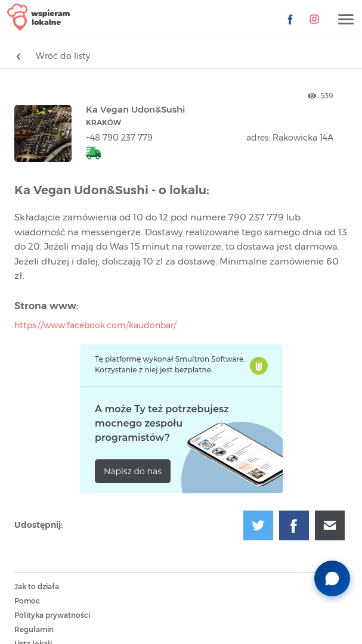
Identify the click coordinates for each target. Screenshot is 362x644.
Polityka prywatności (52, 615)
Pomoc (27, 601)
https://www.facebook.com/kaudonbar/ (95, 326)
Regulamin (34, 630)
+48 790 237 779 (119, 138)
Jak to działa (37, 587)
